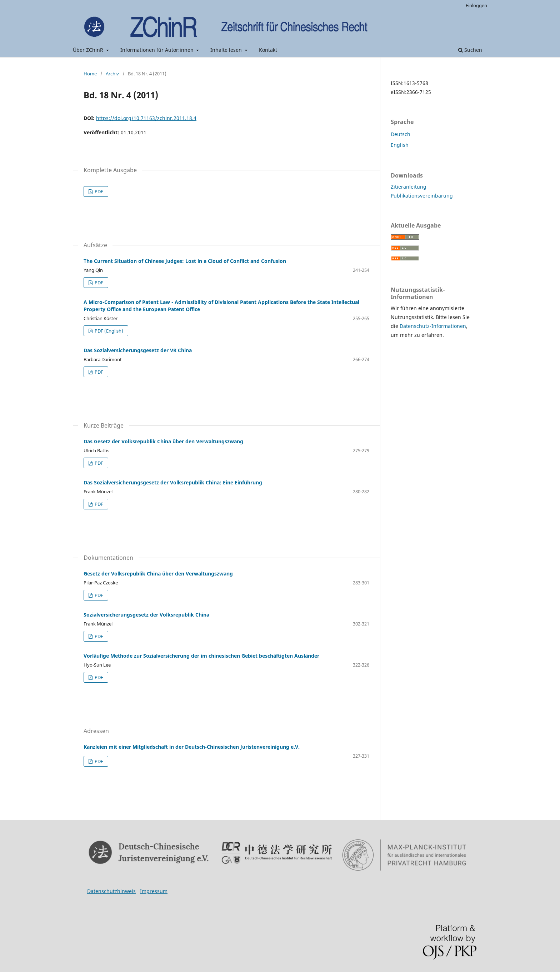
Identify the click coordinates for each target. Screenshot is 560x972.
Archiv (112, 74)
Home (90, 74)
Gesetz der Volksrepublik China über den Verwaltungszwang (158, 574)
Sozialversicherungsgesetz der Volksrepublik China (146, 615)
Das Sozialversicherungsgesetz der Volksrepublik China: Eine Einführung (173, 482)
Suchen (470, 50)
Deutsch (401, 134)
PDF (98, 191)
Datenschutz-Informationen (433, 326)
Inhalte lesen (227, 50)
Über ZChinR (89, 50)
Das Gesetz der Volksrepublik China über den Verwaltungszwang (163, 441)
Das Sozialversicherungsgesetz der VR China (138, 350)
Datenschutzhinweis (111, 891)
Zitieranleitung (409, 187)
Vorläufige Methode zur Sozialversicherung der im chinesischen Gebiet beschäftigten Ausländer (201, 656)
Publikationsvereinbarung (422, 196)
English (400, 145)
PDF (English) (108, 331)
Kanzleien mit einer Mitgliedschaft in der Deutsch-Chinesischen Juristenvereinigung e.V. (192, 747)
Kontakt (268, 50)
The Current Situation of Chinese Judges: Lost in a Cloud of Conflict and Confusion (185, 261)
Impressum (154, 891)
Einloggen (476, 5)
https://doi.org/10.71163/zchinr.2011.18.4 (146, 118)
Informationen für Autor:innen (158, 50)
